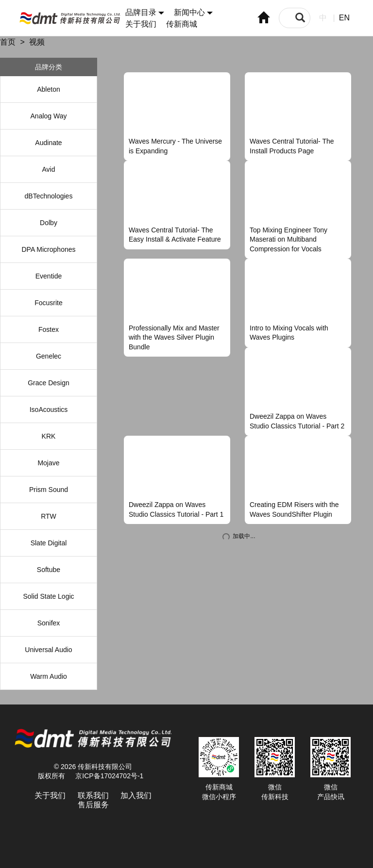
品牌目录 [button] (145, 12)
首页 (8, 42)
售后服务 (93, 805)
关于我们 (141, 24)
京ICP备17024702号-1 (109, 776)
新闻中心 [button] (193, 12)
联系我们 (93, 795)
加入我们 (136, 795)
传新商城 (182, 24)
